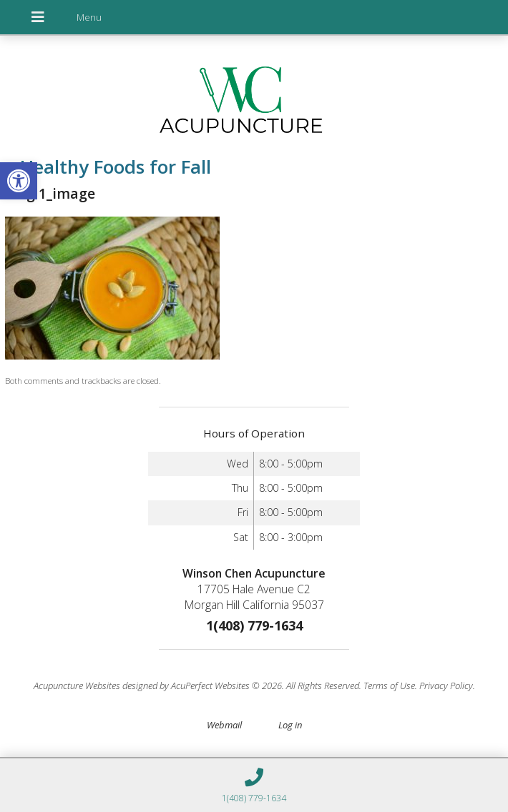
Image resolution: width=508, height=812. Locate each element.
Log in (290, 725)
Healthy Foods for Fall (108, 167)
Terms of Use (389, 685)
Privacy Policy (446, 685)
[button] (19, 181)
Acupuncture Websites (77, 685)
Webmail (224, 725)
